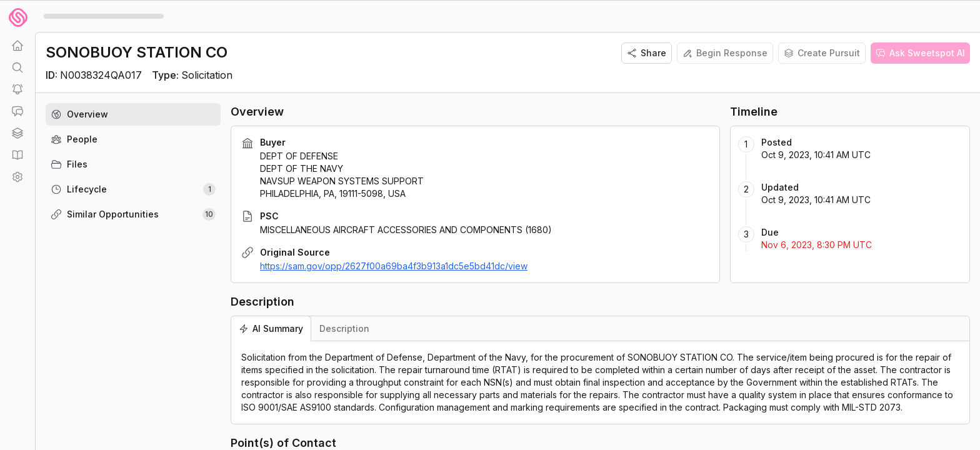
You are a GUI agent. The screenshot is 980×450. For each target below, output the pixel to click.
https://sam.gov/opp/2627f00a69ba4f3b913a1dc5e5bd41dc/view (394, 266)
